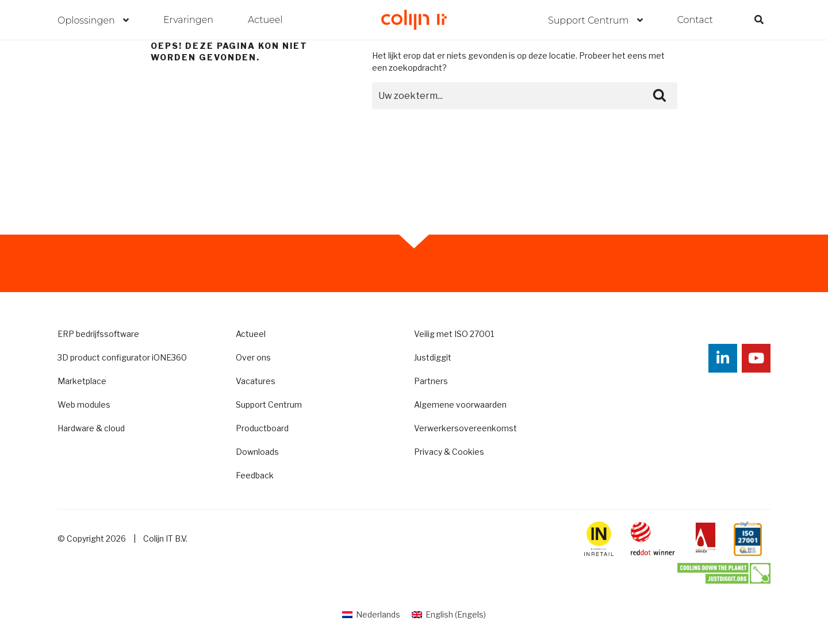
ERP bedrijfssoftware (98, 334)
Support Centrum (590, 20)
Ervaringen (188, 20)
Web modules (84, 405)
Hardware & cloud (91, 428)
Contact (695, 20)
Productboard (262, 428)
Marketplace (82, 381)
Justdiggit (433, 357)
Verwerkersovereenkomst (465, 428)
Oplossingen (87, 20)
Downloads (257, 452)
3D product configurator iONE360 (122, 357)
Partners (431, 381)
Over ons (253, 357)
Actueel (265, 20)
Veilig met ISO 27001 (454, 334)
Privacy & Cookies (449, 452)
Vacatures (256, 381)
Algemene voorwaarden (460, 405)
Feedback (255, 475)
